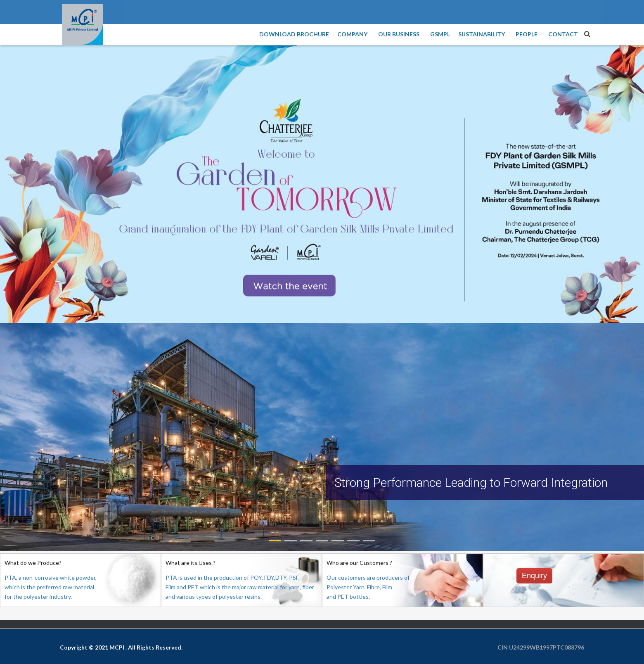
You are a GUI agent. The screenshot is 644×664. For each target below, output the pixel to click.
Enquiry (534, 576)
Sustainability (483, 34)
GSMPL (440, 34)
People (528, 34)
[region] (322, 437)
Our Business (400, 34)
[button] (275, 541)
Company (354, 34)
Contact (563, 34)
